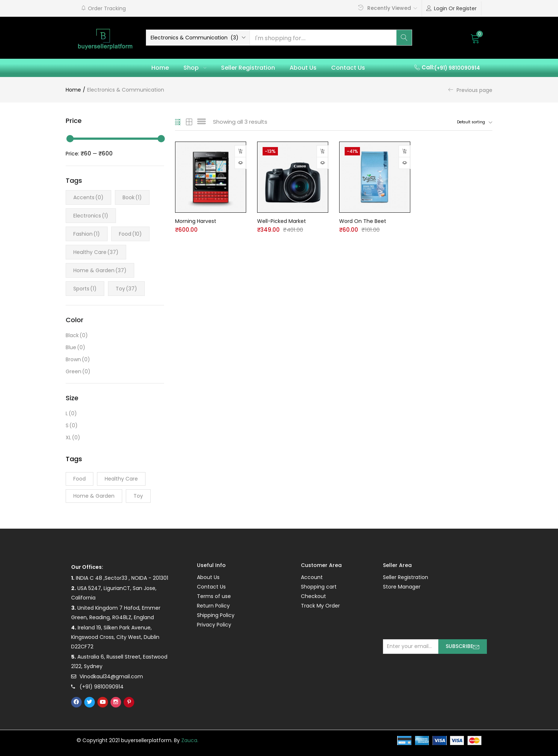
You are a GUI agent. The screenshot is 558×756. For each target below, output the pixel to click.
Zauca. (190, 740)
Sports (85, 289)
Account (312, 577)
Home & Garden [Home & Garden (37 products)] (94, 496)
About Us (303, 68)
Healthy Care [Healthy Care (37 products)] (121, 479)
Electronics (91, 216)
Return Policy (213, 606)
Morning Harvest (196, 221)
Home (160, 68)
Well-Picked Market (282, 221)
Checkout (313, 596)
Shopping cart (319, 587)
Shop (195, 68)
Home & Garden (100, 270)
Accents (88, 197)
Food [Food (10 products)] (80, 479)
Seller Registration (248, 68)
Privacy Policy (214, 625)
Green (78, 372)
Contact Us (348, 68)
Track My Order (320, 606)
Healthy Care (96, 252)
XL (73, 438)
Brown (78, 360)
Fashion (87, 234)
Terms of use (214, 596)
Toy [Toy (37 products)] (138, 496)
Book (132, 197)
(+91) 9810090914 (457, 68)
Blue (75, 348)
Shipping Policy (216, 615)
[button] (103, 8)
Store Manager (402, 587)
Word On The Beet (363, 221)
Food (130, 234)
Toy (126, 289)
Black (77, 335)
